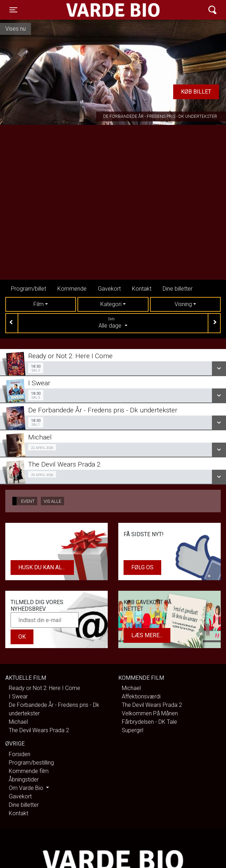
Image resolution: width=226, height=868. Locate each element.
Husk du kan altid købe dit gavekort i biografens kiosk (46, 567)
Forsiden (20, 754)
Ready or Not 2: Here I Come (45, 688)
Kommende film (29, 771)
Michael (18, 722)
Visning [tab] (183, 304)
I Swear (18, 696)
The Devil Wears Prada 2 (39, 730)
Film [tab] (39, 304)
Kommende (72, 289)
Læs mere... (147, 635)
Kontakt (142, 289)
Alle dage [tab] (113, 323)
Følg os (142, 567)
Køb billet (196, 92)
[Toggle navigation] (13, 10)
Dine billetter (178, 289)
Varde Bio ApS (86, 10)
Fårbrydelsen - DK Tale (149, 722)
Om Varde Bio (27, 788)
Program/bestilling (31, 763)
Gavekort (109, 289)
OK (22, 637)
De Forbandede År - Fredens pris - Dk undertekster (160, 116)
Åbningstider (24, 780)
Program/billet (29, 289)
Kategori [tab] (111, 304)
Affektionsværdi (141, 696)
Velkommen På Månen (150, 713)
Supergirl (133, 730)
